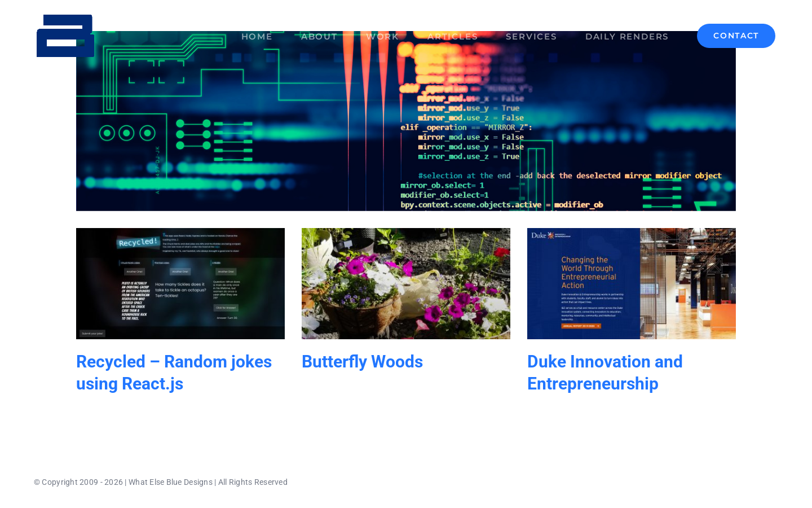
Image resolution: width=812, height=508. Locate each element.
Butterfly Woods (362, 362)
